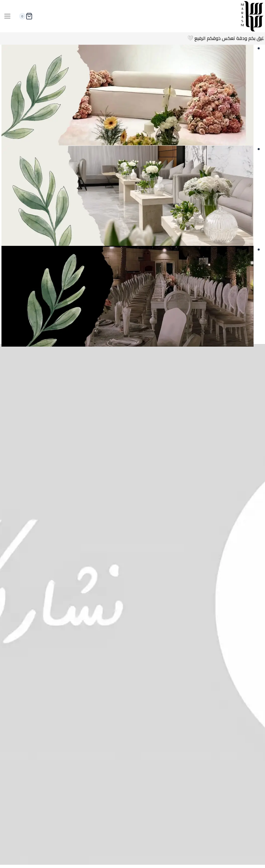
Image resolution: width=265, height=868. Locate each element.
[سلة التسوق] (25, 16)
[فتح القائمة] (8, 16)
